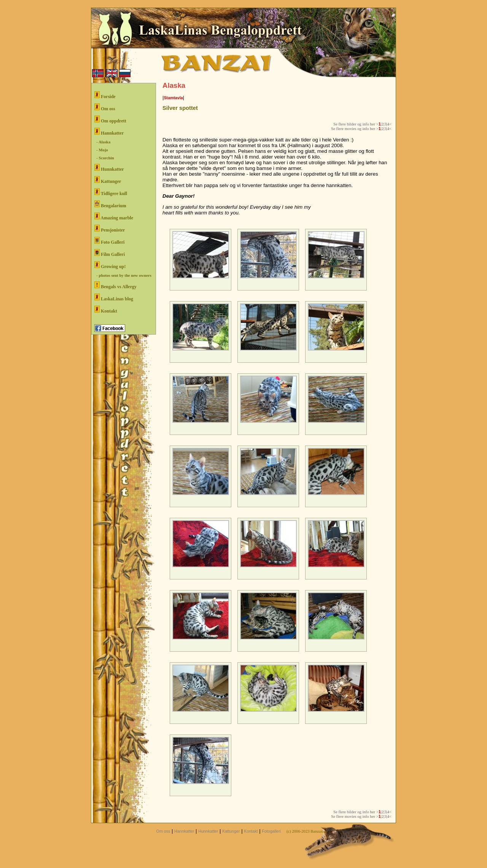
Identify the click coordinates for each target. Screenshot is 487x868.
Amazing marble (114, 217)
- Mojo (101, 150)
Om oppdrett (110, 120)
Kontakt (106, 310)
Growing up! (110, 265)
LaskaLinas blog (114, 298)
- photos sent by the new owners (123, 275)
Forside (105, 95)
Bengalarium (110, 204)
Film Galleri (110, 253)
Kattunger (108, 180)
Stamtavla (173, 98)
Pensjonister (110, 229)
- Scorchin (104, 158)
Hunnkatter (109, 168)
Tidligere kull (111, 192)
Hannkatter (109, 132)
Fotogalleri (271, 831)
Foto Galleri (109, 241)
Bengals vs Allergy (115, 285)
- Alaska (102, 142)
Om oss (105, 107)
